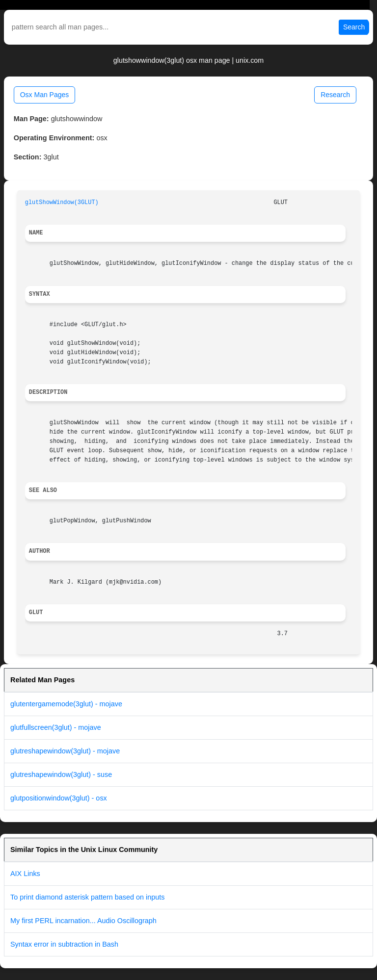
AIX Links (25, 874)
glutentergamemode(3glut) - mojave (66, 704)
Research (335, 95)
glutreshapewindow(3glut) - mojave (65, 751)
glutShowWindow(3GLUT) (62, 203)
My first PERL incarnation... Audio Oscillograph (83, 921)
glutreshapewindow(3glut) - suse (61, 774)
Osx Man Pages (45, 95)
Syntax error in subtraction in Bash (64, 944)
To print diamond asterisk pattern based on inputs (87, 897)
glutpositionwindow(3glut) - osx (59, 798)
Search (354, 27)
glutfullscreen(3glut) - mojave (56, 727)
